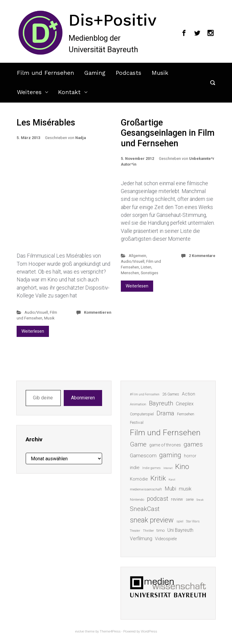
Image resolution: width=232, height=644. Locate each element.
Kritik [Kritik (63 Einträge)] (158, 478)
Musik (160, 73)
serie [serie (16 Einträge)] (190, 499)
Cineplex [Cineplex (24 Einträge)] (185, 404)
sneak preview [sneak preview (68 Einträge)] (152, 520)
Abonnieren (83, 398)
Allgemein (137, 256)
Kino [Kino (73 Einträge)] (182, 467)
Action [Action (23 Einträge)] (188, 394)
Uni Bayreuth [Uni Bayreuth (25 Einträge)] (180, 530)
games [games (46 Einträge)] (193, 444)
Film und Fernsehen (45, 73)
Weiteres (29, 92)
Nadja (81, 138)
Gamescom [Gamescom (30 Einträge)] (143, 455)
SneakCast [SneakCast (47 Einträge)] (145, 509)
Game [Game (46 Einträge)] (138, 444)
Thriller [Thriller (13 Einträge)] (148, 531)
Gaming (95, 73)
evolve (80, 631)
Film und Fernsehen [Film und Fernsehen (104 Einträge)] (165, 433)
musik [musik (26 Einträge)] (185, 489)
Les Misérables (46, 122)
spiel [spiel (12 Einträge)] (180, 521)
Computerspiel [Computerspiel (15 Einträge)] (142, 414)
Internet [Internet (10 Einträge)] (168, 468)
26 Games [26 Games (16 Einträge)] (171, 394)
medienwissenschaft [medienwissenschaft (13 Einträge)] (146, 489)
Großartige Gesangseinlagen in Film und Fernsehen (168, 133)
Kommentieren (98, 312)
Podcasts (129, 73)
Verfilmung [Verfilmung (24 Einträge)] (141, 539)
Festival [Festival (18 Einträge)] (137, 422)
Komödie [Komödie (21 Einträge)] (139, 479)
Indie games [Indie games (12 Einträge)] (151, 468)
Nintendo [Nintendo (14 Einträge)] (137, 500)
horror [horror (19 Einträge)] (190, 456)
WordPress (149, 631)
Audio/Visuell (36, 312)
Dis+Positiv (113, 20)
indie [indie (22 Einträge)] (135, 468)
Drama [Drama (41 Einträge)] (165, 413)
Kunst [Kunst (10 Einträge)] (172, 479)
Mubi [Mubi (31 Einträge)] (170, 489)
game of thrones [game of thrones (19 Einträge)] (165, 445)
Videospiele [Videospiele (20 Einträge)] (166, 539)
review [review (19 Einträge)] (177, 499)
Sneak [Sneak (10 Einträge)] (200, 500)
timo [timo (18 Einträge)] (161, 530)
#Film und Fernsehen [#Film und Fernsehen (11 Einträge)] (145, 394)
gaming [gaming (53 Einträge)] (170, 455)
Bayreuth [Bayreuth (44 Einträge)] (161, 403)
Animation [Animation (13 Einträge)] (138, 404)
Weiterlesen (33, 331)
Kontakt (69, 92)
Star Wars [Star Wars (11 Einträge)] (193, 521)
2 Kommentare (202, 256)
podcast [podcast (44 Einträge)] (158, 499)
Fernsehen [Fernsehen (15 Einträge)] (186, 414)
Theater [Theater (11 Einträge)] (135, 531)
